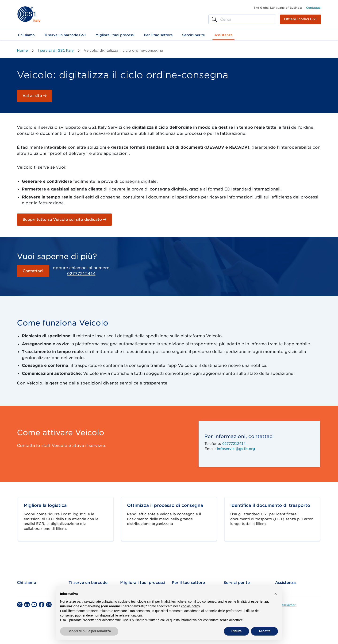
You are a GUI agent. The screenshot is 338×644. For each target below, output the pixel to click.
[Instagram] (49, 605)
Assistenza (285, 583)
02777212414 (81, 274)
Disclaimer (288, 605)
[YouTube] (34, 605)
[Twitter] (20, 605)
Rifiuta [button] (237, 631)
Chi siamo (27, 583)
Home (22, 50)
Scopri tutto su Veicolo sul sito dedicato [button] (64, 219)
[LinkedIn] (27, 605)
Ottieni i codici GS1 (300, 19)
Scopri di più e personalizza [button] (89, 631)
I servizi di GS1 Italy (56, 50)
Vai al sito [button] (35, 96)
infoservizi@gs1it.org (236, 449)
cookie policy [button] (190, 606)
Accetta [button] (264, 631)
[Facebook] (42, 605)
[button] (26, 35)
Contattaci (314, 8)
